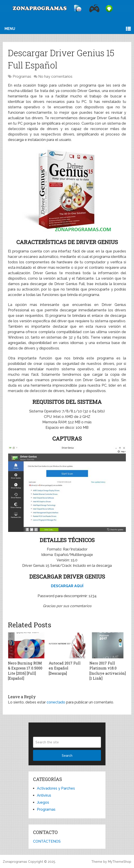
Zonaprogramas (15, 862)
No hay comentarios (55, 76)
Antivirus (44, 795)
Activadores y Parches (56, 788)
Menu (10, 29)
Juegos (43, 802)
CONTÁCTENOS (47, 841)
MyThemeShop (120, 862)
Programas (22, 76)
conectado (56, 702)
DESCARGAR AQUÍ (67, 586)
